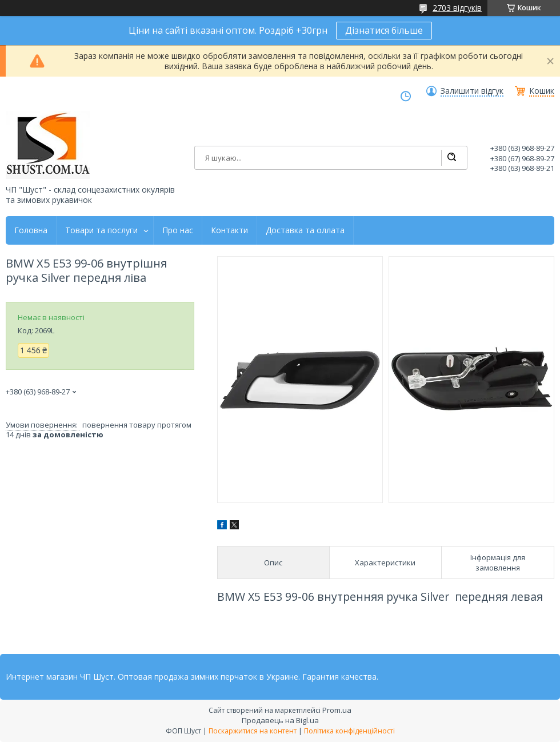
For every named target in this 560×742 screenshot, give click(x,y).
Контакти (229, 230)
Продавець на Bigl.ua (280, 720)
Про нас (178, 230)
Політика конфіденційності (349, 731)
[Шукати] (451, 158)
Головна (31, 230)
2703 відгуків (457, 8)
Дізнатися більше (384, 30)
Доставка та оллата (305, 230)
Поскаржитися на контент (253, 731)
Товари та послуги (101, 230)
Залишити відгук (472, 91)
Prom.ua (337, 710)
